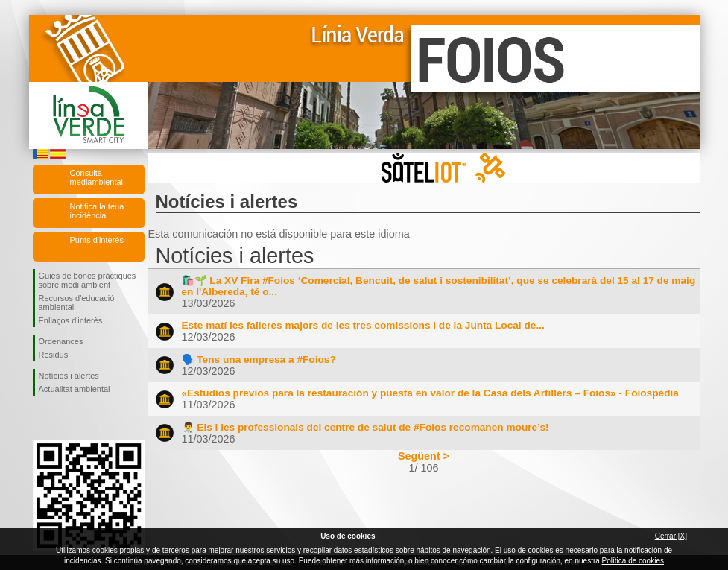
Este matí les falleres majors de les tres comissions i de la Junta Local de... (363, 325)
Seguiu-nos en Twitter (66, 419)
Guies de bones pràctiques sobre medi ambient (88, 280)
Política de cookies (633, 561)
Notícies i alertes (69, 376)
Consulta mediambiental (97, 177)
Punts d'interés (97, 240)
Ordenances (61, 341)
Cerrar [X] (671, 536)
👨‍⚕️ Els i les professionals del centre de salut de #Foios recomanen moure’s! (365, 427)
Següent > (424, 456)
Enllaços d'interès (71, 320)
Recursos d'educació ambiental (77, 303)
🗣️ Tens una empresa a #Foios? (259, 360)
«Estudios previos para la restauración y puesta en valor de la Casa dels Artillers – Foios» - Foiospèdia (430, 393)
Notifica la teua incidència (97, 211)
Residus (54, 355)
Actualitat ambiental (75, 389)
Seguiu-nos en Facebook (42, 419)
